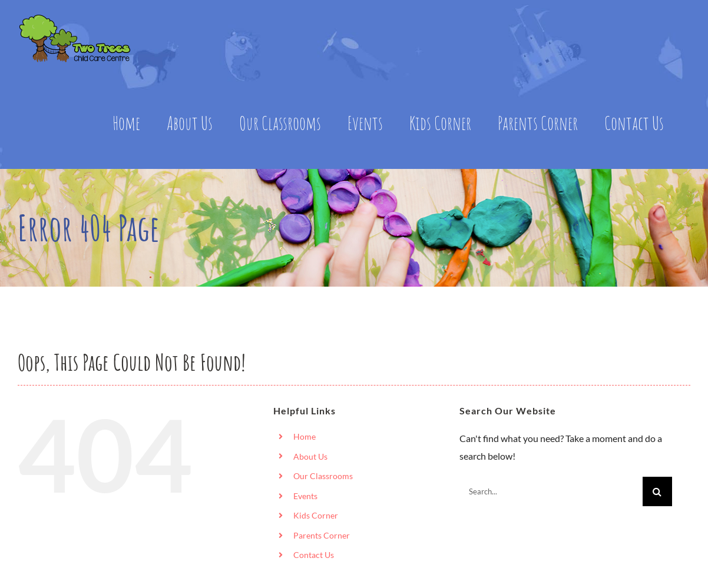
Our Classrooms (323, 476)
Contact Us (314, 555)
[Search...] (551, 491)
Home (305, 436)
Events (305, 496)
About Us (310, 456)
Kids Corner (316, 515)
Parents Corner (322, 535)
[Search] (657, 491)
